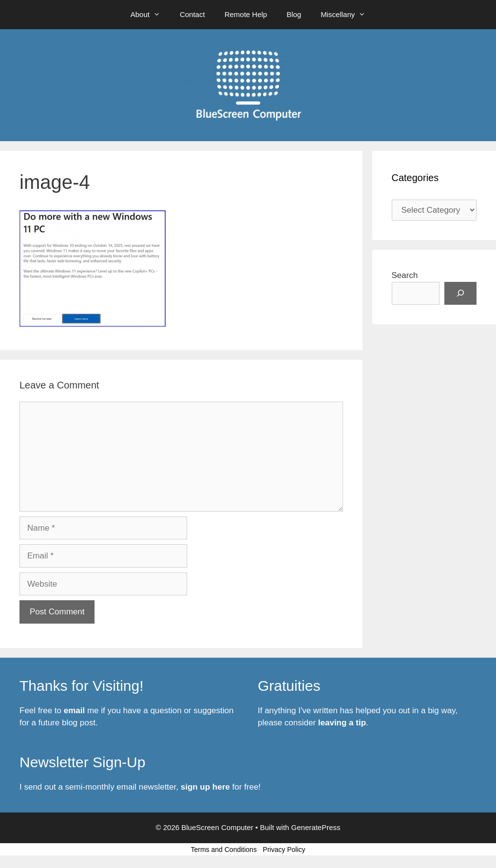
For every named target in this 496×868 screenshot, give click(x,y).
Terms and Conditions (224, 850)
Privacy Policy (284, 850)
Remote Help (246, 14)
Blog (294, 14)
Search (405, 275)
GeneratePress (316, 827)
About (150, 15)
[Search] (460, 294)
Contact (192, 14)
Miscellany (348, 15)
